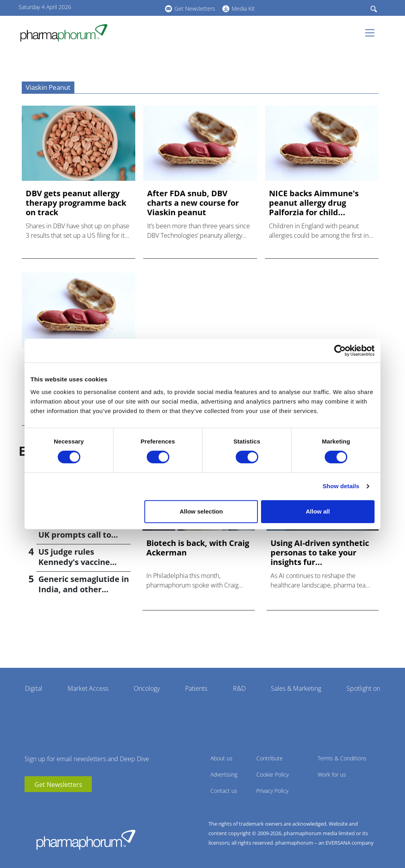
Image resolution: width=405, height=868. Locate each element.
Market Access (88, 688)
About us (221, 758)
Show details (341, 486)
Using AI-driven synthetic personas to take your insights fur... (320, 553)
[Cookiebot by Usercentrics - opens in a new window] (340, 351)
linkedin (125, 8)
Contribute (270, 758)
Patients (196, 688)
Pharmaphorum (86, 840)
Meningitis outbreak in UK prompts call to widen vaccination (83, 535)
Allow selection (201, 511)
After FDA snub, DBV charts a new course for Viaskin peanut (193, 203)
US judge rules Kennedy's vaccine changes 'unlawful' (75, 562)
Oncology (147, 688)
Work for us (332, 774)
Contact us (224, 791)
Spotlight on (363, 688)
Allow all (318, 511)
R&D (239, 688)
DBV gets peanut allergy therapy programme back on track (76, 203)
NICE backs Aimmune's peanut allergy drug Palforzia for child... (314, 203)
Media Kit (243, 9)
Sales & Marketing (296, 688)
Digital (34, 688)
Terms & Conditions (342, 758)
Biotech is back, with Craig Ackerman (198, 548)
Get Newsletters (195, 9)
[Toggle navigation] (372, 33)
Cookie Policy (273, 774)
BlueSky (137, 8)
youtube (114, 8)
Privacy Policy (272, 791)
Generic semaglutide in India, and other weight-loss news (84, 589)
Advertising (224, 774)
